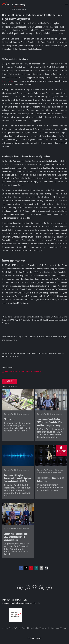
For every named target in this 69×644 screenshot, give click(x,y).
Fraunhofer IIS (8, 81)
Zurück (10, 381)
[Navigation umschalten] (66, 4)
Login (25, 600)
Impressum (6, 600)
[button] (21, 568)
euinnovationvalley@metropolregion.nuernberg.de (21, 603)
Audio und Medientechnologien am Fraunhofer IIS (23, 371)
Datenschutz (17, 600)
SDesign (63, 628)
